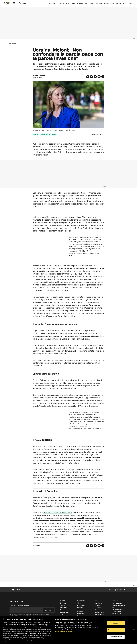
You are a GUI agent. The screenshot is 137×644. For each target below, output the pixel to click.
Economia (67, 3)
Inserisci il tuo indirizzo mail (21, 606)
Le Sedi (97, 605)
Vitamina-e (81, 614)
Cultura (115, 3)
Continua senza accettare (116, 630)
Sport (131, 3)
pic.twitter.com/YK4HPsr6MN (79, 251)
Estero (59, 3)
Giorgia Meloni (45, 134)
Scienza (99, 3)
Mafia (54, 134)
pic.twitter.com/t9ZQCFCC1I (78, 426)
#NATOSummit (90, 240)
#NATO (97, 242)
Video (79, 603)
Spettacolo (123, 3)
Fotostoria (81, 605)
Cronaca (52, 3)
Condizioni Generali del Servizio (19, 616)
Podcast (80, 608)
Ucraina (36, 134)
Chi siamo (98, 603)
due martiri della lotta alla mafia (58, 513)
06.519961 (118, 614)
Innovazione (84, 3)
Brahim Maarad (39, 76)
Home (9, 44)
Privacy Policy (100, 614)
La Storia (98, 608)
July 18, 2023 (99, 428)
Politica (75, 3)
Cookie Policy (99, 612)
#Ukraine (89, 244)
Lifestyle (107, 3)
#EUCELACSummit (93, 412)
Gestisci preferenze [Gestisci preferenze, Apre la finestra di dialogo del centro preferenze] (116, 637)
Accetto (116, 623)
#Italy (76, 242)
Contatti (98, 610)
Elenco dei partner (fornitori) (64, 631)
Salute (92, 3)
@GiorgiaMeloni (95, 237)
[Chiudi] (134, 630)
